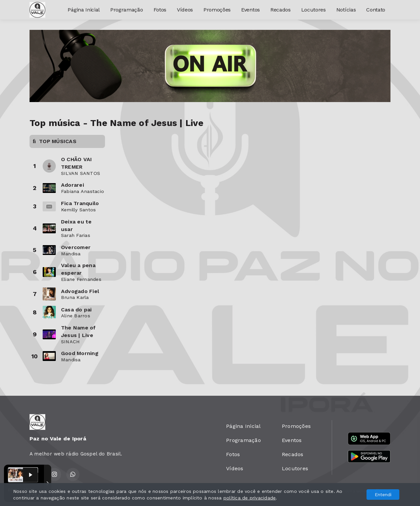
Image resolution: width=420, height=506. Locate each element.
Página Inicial (84, 10)
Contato (376, 10)
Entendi (383, 495)
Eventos (251, 10)
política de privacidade (250, 498)
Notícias (346, 10)
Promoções (217, 10)
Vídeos (185, 10)
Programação (126, 10)
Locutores (314, 10)
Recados (281, 10)
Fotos (160, 10)
